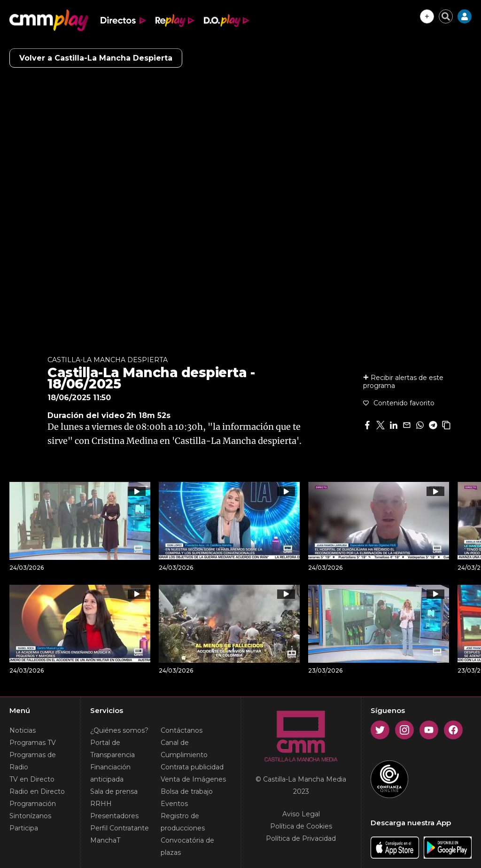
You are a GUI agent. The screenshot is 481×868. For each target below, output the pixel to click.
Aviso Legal (301, 814)
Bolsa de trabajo (187, 791)
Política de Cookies (301, 826)
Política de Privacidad (301, 838)
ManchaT (105, 840)
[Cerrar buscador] (446, 16)
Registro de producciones (183, 822)
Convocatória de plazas (187, 846)
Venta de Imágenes (193, 779)
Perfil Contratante (120, 828)
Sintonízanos (30, 816)
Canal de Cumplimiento (184, 749)
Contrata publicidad (192, 767)
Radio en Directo (37, 791)
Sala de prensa (114, 791)
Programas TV (33, 743)
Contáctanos (182, 730)
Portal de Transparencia (112, 749)
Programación (33, 804)
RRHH (101, 804)
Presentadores (114, 816)
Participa (24, 828)
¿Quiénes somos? (119, 730)
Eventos (174, 804)
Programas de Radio (33, 761)
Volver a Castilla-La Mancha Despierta (96, 58)
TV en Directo (32, 779)
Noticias (23, 730)
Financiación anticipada (110, 773)
